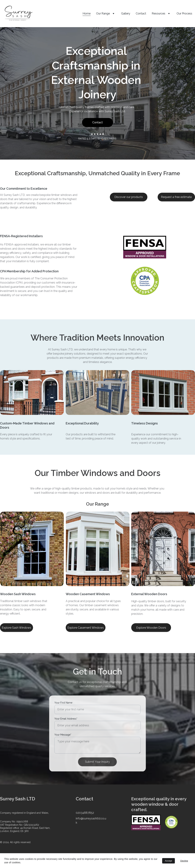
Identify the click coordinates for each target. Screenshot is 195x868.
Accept (168, 861)
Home (87, 13)
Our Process (184, 13)
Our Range (103, 13)
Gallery (126, 13)
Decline (184, 861)
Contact (141, 13)
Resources (159, 13)
